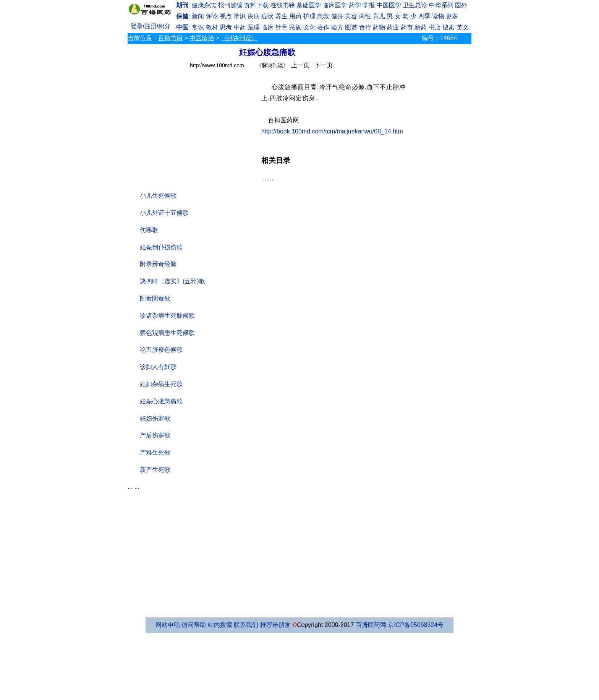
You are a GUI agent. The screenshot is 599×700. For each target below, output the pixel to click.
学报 (369, 5)
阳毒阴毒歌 (155, 298)
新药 (421, 27)
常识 (240, 16)
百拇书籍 (170, 38)
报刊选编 (230, 5)
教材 (212, 27)
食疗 (365, 27)
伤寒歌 (149, 230)
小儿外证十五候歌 (164, 213)
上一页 (300, 65)
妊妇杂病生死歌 (161, 384)
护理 (309, 16)
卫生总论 (415, 5)
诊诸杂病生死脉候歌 (167, 316)
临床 (267, 27)
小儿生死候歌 (158, 196)
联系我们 (246, 625)
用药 (295, 16)
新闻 (198, 16)
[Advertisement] (194, 131)
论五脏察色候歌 (161, 350)
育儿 (379, 16)
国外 (461, 5)
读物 (438, 16)
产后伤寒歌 (155, 435)
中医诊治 (202, 38)
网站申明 (168, 625)
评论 (212, 16)
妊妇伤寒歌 (155, 418)
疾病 (254, 16)
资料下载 (256, 5)
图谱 (351, 27)
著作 (323, 27)
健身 (337, 16)
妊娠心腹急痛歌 (161, 401)
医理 (254, 27)
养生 (282, 16)
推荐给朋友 (275, 625)
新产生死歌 (155, 470)
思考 (226, 27)
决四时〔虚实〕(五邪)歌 (172, 281)
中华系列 (441, 5)
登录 (137, 26)
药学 (355, 5)
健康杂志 (204, 5)
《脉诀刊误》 (239, 38)
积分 (164, 26)
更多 (452, 16)
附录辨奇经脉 (158, 264)
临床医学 (335, 5)
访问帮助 (194, 625)
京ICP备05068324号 (416, 625)
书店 (435, 27)
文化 (309, 27)
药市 (407, 27)
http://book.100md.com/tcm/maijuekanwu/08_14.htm (332, 131)
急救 (323, 16)
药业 (393, 27)
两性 (365, 16)
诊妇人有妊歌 (158, 367)
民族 (295, 27)
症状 (267, 16)
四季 (424, 16)
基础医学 (309, 5)
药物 (379, 27)
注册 (151, 26)
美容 (351, 16)
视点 (226, 16)
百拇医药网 (371, 625)
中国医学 (389, 5)
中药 (240, 27)
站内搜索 (220, 625)
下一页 (324, 65)
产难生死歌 (155, 452)
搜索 (448, 27)
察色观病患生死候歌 (167, 333)
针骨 (282, 27)
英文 (463, 27)
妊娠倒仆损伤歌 (161, 247)
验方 (337, 27)
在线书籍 (283, 5)
